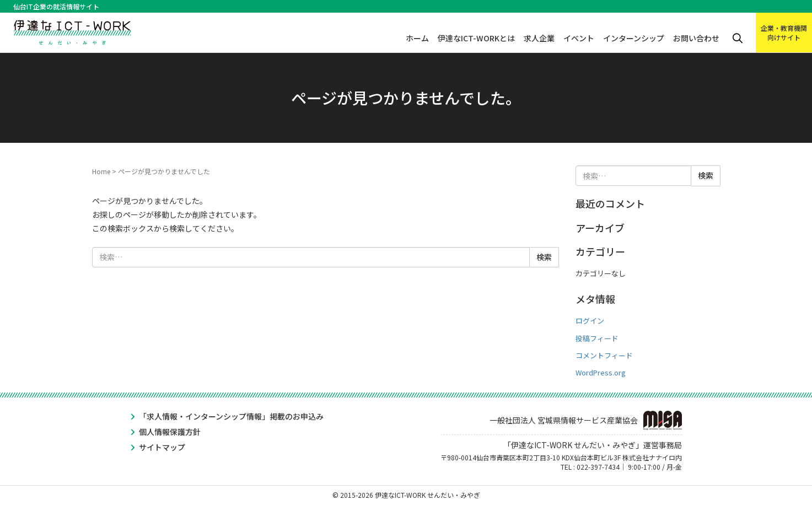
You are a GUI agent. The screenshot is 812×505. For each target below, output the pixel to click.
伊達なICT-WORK (72, 29)
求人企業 (539, 38)
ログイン (590, 321)
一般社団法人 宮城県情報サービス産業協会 (586, 420)
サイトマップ (162, 447)
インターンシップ (634, 38)
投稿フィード (597, 338)
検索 (738, 38)
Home (101, 171)
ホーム (417, 38)
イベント (579, 38)
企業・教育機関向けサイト (784, 33)
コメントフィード (604, 355)
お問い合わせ (696, 38)
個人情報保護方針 (170, 432)
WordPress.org (601, 372)
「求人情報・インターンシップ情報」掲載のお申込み (231, 416)
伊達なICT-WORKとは (476, 38)
